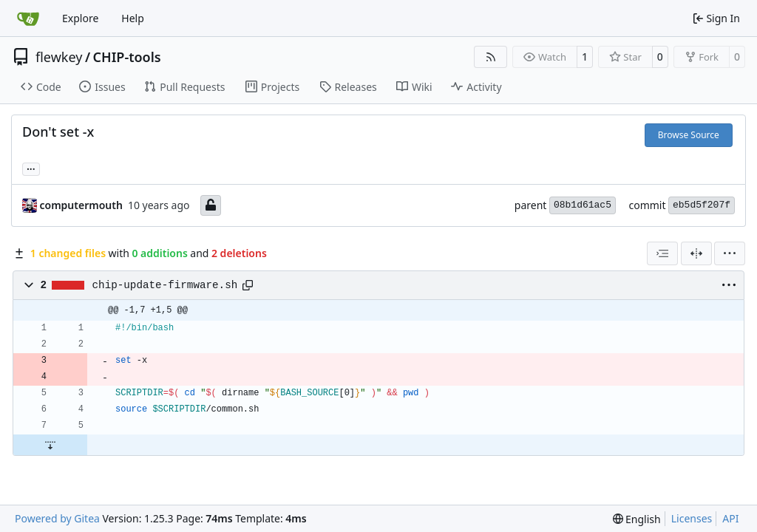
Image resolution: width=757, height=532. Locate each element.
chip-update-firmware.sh (165, 285)
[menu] (730, 253)
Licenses (692, 518)
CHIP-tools (127, 57)
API (730, 518)
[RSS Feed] (491, 57)
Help (133, 18)
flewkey (59, 57)
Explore (80, 18)
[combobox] (662, 253)
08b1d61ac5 (583, 205)
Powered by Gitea (57, 518)
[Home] (28, 18)
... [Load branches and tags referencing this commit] (31, 168)
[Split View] (696, 253)
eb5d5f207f (702, 205)
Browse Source (689, 135)
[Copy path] (248, 285)
